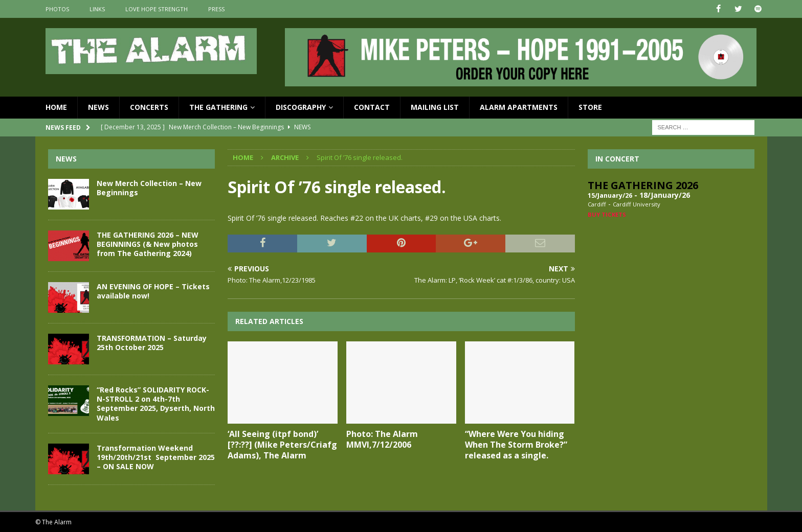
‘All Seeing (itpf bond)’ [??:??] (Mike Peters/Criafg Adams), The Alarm (282, 445)
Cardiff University (637, 204)
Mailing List (435, 107)
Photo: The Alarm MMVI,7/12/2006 (382, 439)
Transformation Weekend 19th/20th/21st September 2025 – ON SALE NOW (156, 457)
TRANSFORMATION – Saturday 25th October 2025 (152, 343)
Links (97, 9)
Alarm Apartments (519, 107)
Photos (57, 9)
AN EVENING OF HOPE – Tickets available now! (153, 291)
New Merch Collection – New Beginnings (149, 188)
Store (590, 107)
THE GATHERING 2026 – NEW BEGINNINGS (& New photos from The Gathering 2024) (148, 244)
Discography (301, 107)
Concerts (149, 107)
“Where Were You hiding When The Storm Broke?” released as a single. (516, 445)
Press (216, 9)
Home (56, 107)
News (98, 107)
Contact (372, 107)
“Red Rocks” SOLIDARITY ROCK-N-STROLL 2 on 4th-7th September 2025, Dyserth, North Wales (156, 404)
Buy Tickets (607, 214)
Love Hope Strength (157, 9)
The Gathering (218, 107)
